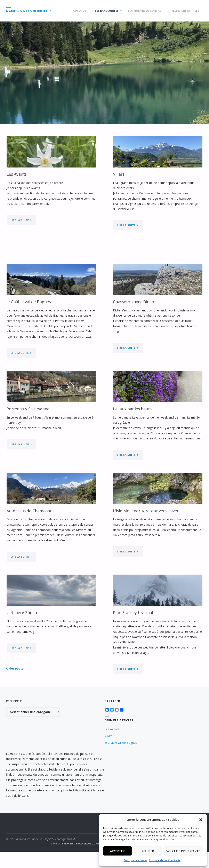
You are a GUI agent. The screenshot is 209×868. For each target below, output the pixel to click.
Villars (119, 174)
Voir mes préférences (183, 851)
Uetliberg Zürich (22, 613)
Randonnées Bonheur (28, 11)
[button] (201, 820)
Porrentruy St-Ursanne (28, 409)
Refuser (148, 851)
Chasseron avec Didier (134, 302)
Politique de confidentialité (165, 860)
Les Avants (17, 174)
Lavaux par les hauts (132, 409)
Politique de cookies (135, 860)
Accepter (117, 851)
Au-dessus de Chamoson (30, 511)
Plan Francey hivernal (133, 613)
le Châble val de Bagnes (29, 302)
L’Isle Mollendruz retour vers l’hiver (146, 511)
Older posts (15, 668)
